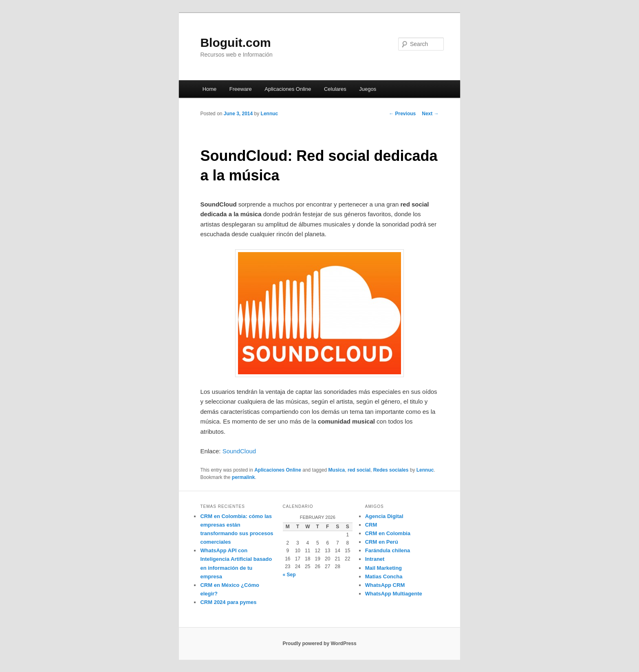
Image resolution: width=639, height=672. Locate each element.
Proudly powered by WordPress (319, 643)
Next (430, 114)
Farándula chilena (388, 550)
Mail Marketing (383, 568)
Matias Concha (384, 576)
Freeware (241, 89)
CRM (371, 525)
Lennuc (270, 114)
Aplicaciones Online (288, 89)
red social (359, 470)
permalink (243, 477)
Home (210, 89)
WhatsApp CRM (385, 585)
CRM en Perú (382, 542)
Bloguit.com (235, 43)
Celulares (335, 89)
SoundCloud (239, 451)
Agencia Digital (384, 516)
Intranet (375, 559)
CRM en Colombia (388, 533)
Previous (402, 114)
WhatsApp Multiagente (394, 594)
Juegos (368, 89)
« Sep (289, 575)
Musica (337, 470)
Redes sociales (391, 470)
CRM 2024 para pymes (228, 602)
